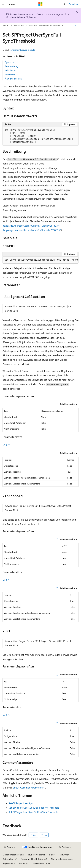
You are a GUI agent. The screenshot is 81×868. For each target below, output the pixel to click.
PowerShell (19, 25)
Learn (6, 25)
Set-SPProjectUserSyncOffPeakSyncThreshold (33, 812)
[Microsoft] (40, 4)
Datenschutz (9, 859)
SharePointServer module (23, 50)
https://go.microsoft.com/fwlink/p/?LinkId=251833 (30, 226)
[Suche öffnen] (64, 4)
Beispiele (11, 70)
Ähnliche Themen (13, 79)
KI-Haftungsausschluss (13, 855)
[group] (40, 260)
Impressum (8, 864)
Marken (23, 864)
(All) (6, 444)
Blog (51, 855)
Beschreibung (12, 66)
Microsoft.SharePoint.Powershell (44, 25)
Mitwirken (64, 855)
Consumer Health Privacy (33, 859)
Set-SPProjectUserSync (21, 803)
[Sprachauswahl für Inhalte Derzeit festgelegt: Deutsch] (10, 847)
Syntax (10, 62)
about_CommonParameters (28, 787)
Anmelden (74, 4)
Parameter (11, 75)
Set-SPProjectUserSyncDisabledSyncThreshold (34, 808)
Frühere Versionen (37, 855)
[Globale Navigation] (3, 4)
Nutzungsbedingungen (62, 859)
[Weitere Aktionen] (76, 26)
